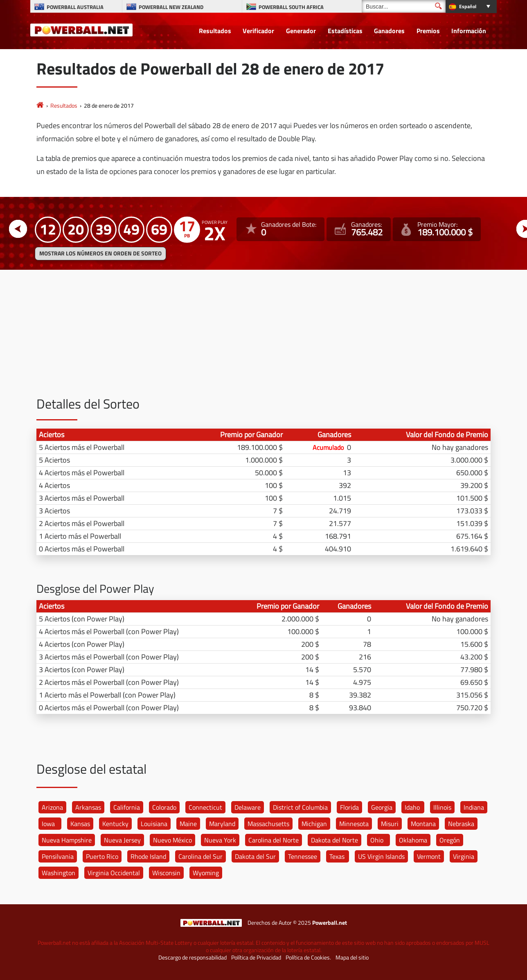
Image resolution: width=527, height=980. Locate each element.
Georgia (382, 807)
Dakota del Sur (255, 856)
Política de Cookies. (308, 957)
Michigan (314, 824)
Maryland (222, 824)
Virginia (464, 856)
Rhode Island (148, 856)
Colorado (164, 807)
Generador (301, 31)
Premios (428, 31)
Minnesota (354, 824)
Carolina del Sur (200, 856)
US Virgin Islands (381, 856)
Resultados (215, 31)
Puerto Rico (102, 856)
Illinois (442, 807)
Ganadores (389, 31)
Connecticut (205, 807)
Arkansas (88, 807)
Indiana (474, 807)
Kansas (80, 824)
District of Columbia (300, 807)
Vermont (429, 856)
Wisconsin (166, 873)
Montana (423, 824)
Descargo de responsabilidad (193, 957)
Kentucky (115, 824)
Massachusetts (268, 824)
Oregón (450, 840)
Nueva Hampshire (67, 840)
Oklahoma (413, 840)
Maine (188, 824)
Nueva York (220, 840)
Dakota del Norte (334, 840)
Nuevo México (172, 840)
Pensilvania (58, 856)
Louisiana (154, 824)
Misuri (390, 824)
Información (469, 31)
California (127, 807)
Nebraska (461, 824)
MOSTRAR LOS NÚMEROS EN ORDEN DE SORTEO (100, 253)
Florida (349, 807)
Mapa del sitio (352, 957)
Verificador (258, 31)
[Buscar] (404, 6)
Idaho (412, 807)
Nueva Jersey (122, 840)
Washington (59, 873)
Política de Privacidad (256, 957)
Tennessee (303, 856)
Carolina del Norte (274, 840)
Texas (337, 856)
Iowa (48, 824)
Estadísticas (345, 31)
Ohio (377, 840)
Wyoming (206, 873)
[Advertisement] (263, 339)
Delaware (248, 807)
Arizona (52, 807)
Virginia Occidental (114, 873)
